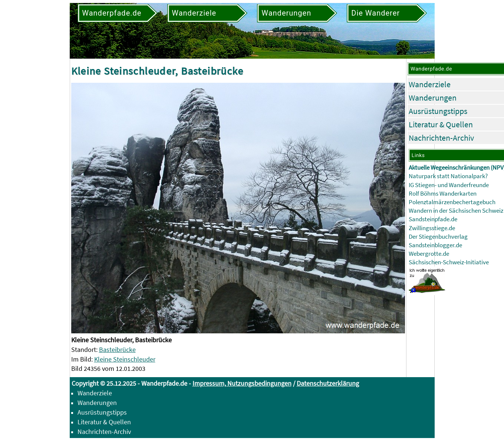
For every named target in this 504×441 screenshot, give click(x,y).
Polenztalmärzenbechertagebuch (452, 202)
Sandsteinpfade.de (433, 219)
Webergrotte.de (429, 254)
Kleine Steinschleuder (125, 359)
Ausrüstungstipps (438, 111)
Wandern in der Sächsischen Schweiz (456, 211)
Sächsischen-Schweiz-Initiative (449, 262)
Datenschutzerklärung (328, 383)
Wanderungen (433, 98)
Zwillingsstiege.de (432, 228)
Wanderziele (430, 84)
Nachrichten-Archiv (441, 138)
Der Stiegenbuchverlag (438, 237)
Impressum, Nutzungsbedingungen (242, 383)
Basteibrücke (117, 349)
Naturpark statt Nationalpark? (448, 176)
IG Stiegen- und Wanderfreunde (449, 185)
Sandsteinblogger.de (435, 245)
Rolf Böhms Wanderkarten (443, 194)
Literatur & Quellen (441, 124)
